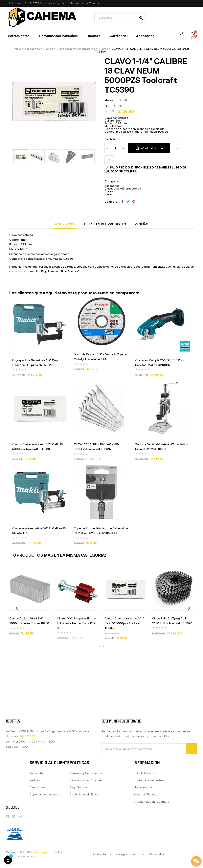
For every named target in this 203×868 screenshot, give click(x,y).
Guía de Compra (144, 813)
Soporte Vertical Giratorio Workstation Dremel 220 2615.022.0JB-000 (162, 446)
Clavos (109, 191)
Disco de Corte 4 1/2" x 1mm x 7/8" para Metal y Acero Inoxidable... (100, 356)
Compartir (122, 201)
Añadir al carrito (149, 148)
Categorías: (112, 181)
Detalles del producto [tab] (105, 224)
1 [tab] (100, 646)
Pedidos (35, 820)
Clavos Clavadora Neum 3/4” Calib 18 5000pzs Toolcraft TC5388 (37, 446)
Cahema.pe (40, 852)
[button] (84, 3)
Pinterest (134, 201)
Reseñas (142, 224)
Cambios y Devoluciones (86, 820)
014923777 (32, 3)
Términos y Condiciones (86, 813)
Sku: (107, 106)
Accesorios (112, 186)
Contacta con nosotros (149, 820)
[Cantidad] (115, 148)
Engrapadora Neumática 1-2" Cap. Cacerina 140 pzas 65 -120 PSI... (35, 362)
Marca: (109, 100)
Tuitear (128, 201)
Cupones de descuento (45, 834)
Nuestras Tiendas (145, 834)
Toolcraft (121, 100)
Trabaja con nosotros (130, 854)
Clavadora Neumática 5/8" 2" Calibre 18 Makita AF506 (39, 531)
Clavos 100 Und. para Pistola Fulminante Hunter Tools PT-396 (76, 623)
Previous (15, 608)
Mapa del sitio (143, 827)
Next (188, 608)
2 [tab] (103, 646)
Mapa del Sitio (158, 854)
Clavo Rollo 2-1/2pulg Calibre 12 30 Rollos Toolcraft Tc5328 (172, 621)
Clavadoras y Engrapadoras (123, 188)
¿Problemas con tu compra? (152, 842)
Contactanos (102, 854)
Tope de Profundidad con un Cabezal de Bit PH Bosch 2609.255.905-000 (101, 531)
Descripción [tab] (65, 224)
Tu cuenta (36, 813)
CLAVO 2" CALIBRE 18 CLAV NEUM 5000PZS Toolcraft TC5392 (97, 446)
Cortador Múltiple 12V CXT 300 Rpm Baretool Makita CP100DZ (160, 362)
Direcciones (37, 827)
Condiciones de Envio (84, 834)
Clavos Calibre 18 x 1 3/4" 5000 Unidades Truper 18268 (29, 621)
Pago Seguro (78, 827)
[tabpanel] (30, 604)
